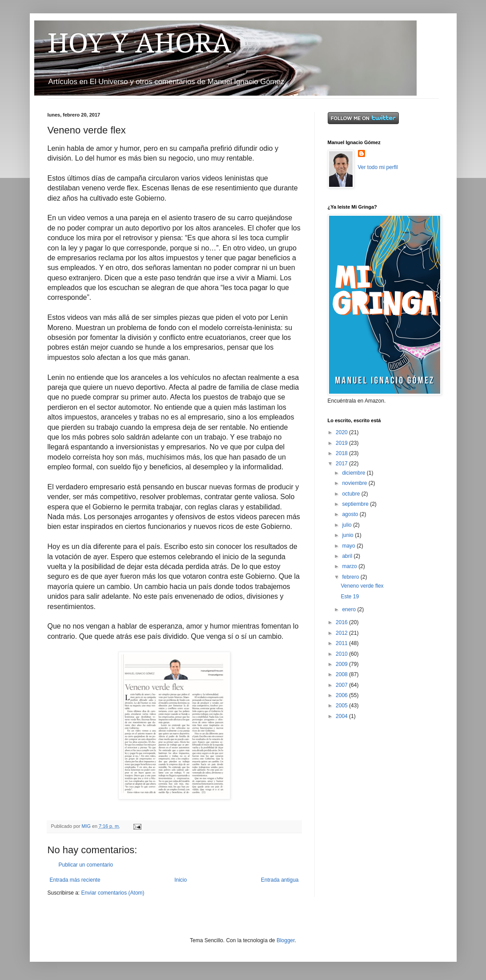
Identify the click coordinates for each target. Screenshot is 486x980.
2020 (342, 432)
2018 (342, 453)
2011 (342, 643)
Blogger (286, 940)
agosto (351, 514)
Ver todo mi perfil (378, 167)
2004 (342, 716)
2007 (342, 685)
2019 (342, 443)
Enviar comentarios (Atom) (113, 893)
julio (347, 525)
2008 (342, 674)
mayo (349, 546)
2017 (342, 464)
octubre (351, 494)
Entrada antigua (280, 880)
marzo (350, 566)
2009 (342, 664)
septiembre (356, 504)
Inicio (181, 880)
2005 (342, 706)
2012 (342, 633)
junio (348, 535)
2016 (342, 622)
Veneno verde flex (362, 586)
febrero (351, 577)
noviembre (355, 483)
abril (348, 556)
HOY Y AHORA (139, 43)
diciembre (354, 473)
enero (349, 609)
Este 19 (350, 597)
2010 (342, 654)
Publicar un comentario (86, 865)
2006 (342, 695)
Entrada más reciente (75, 880)
